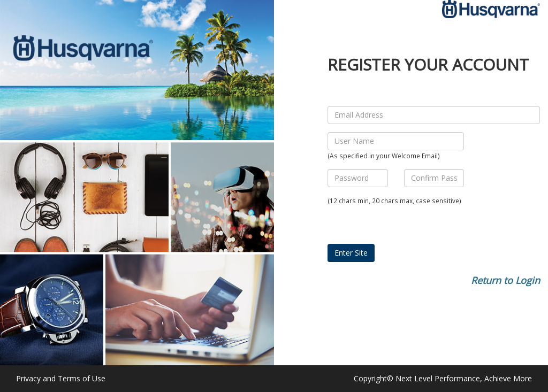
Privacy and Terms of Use (61, 378)
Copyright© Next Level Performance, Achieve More (443, 378)
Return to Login (505, 280)
